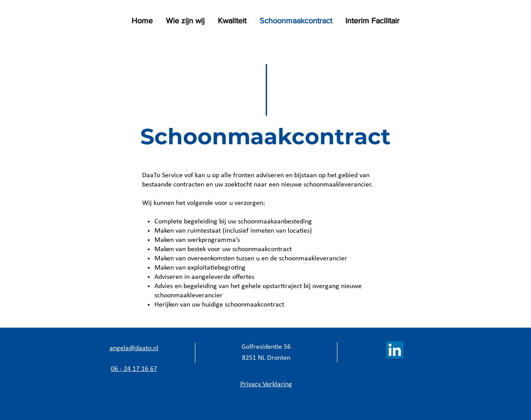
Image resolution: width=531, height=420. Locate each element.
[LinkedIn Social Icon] (395, 350)
